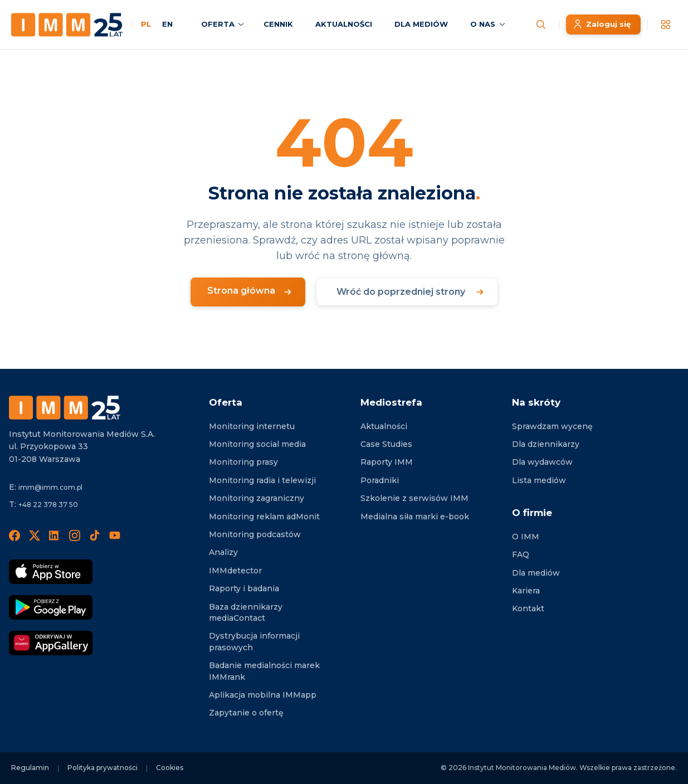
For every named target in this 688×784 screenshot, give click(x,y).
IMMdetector (235, 571)
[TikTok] (95, 535)
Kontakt (528, 608)
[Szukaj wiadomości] (541, 25)
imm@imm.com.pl (50, 487)
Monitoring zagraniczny (257, 498)
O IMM (526, 537)
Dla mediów (536, 573)
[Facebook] (14, 535)
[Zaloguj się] (603, 25)
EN (167, 24)
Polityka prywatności (103, 768)
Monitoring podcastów (255, 534)
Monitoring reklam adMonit (264, 517)
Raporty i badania (244, 588)
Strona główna (241, 291)
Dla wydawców (542, 462)
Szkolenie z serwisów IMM (414, 498)
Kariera (526, 591)
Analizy (223, 552)
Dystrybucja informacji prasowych (254, 641)
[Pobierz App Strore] (51, 572)
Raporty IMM (387, 462)
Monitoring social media (257, 444)
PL (146, 24)
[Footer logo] (65, 408)
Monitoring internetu (252, 426)
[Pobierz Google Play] (51, 607)
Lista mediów (539, 480)
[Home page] (67, 25)
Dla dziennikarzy (546, 444)
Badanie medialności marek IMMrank (264, 671)
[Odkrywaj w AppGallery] (51, 643)
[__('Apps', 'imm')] (666, 25)
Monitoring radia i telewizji (262, 480)
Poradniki (380, 480)
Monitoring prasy (243, 462)
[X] (35, 535)
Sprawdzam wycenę (552, 426)
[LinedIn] (55, 535)
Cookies (170, 768)
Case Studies (386, 444)
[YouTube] (115, 535)
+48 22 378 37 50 (48, 505)
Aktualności (384, 426)
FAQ (521, 554)
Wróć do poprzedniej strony (401, 292)
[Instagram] (75, 535)
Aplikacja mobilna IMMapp (263, 695)
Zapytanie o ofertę (246, 713)
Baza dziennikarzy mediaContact (246, 612)
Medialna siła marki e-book (415, 517)
